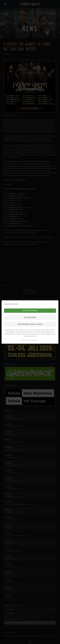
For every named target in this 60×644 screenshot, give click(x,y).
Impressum (26, 340)
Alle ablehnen (30, 317)
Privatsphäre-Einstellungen (30, 324)
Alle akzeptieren (30, 311)
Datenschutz (34, 340)
